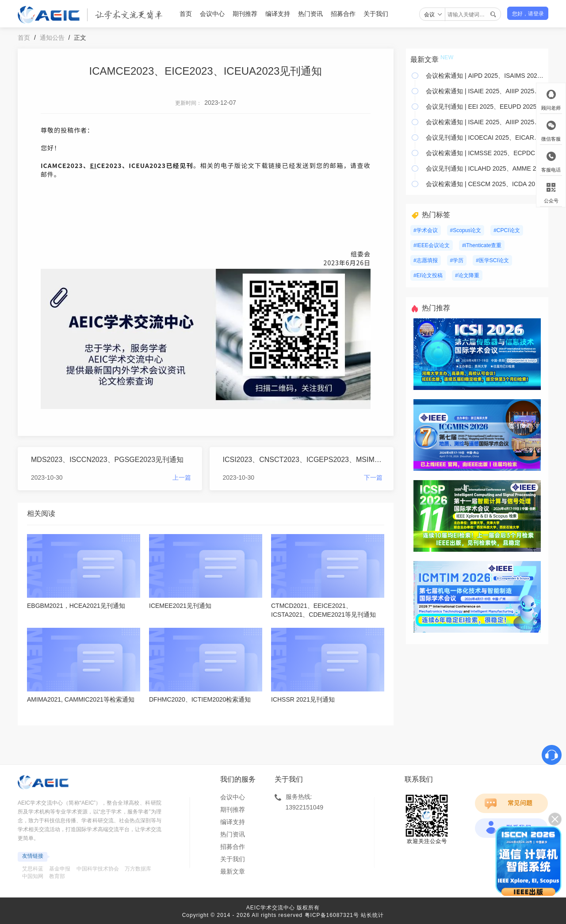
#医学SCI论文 (492, 260)
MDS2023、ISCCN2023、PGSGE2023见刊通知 (107, 460)
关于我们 (376, 14)
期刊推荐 (245, 14)
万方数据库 (138, 869)
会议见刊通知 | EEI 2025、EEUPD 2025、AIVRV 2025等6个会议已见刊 (485, 107)
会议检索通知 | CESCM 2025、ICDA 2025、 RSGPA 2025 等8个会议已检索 (485, 184)
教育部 (57, 876)
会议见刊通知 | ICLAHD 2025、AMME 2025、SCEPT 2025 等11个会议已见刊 (485, 168)
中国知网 (33, 876)
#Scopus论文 (466, 230)
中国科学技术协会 (98, 869)
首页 (186, 14)
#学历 (457, 260)
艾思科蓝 (33, 869)
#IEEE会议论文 (432, 245)
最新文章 (233, 871)
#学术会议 (426, 230)
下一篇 (373, 477)
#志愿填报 (426, 260)
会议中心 (212, 14)
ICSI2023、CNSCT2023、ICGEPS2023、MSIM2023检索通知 (303, 460)
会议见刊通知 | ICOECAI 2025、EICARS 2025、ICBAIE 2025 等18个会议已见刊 (485, 137)
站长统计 (372, 915)
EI (93, 165)
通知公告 (52, 38)
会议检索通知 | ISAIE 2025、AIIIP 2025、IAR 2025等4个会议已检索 (485, 91)
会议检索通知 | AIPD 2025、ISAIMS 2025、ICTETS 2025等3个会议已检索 (485, 76)
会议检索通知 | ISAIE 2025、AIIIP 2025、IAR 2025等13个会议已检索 (485, 122)
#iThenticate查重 (482, 245)
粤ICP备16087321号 (332, 915)
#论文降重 (467, 275)
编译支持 (278, 14)
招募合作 (343, 14)
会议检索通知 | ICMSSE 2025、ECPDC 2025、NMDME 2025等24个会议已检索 (485, 153)
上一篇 (182, 477)
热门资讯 (310, 14)
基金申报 (60, 869)
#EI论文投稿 (428, 275)
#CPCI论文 (507, 230)
